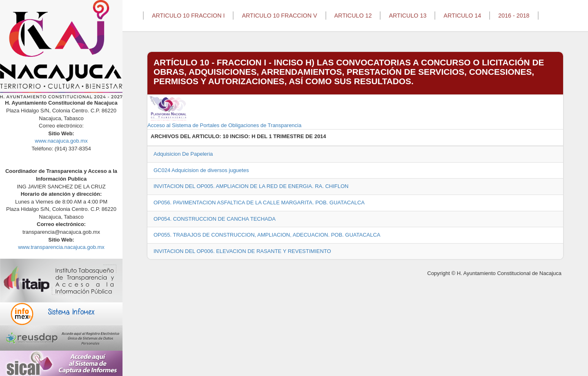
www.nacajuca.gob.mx (61, 141)
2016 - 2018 (514, 16)
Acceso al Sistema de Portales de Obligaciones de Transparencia (224, 112)
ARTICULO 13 (408, 16)
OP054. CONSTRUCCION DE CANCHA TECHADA (215, 219)
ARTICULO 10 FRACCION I (188, 16)
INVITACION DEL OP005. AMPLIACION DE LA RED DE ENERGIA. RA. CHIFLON (251, 186)
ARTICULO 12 (353, 16)
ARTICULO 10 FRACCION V (279, 16)
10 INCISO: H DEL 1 (247, 136)
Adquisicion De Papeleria (183, 154)
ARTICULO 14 (462, 16)
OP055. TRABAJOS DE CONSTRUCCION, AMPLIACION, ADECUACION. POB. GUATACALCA (267, 235)
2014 (320, 136)
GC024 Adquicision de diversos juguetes (201, 170)
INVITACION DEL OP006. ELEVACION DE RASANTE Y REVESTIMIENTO (242, 251)
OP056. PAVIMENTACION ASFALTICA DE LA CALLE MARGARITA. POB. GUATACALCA (259, 203)
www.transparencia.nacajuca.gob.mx (61, 247)
